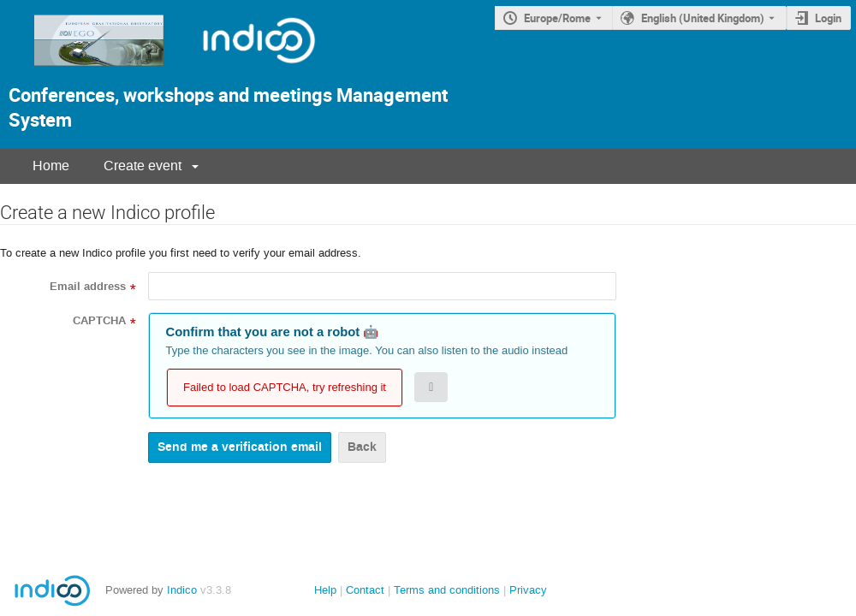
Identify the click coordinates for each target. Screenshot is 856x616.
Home (51, 166)
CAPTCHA (99, 321)
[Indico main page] (83, 71)
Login (828, 18)
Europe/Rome (557, 18)
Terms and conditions (447, 590)
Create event (143, 166)
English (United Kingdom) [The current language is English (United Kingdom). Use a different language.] (703, 18)
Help (325, 590)
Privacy (528, 590)
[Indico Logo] (241, 71)
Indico (182, 590)
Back (362, 447)
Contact (365, 590)
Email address (88, 287)
